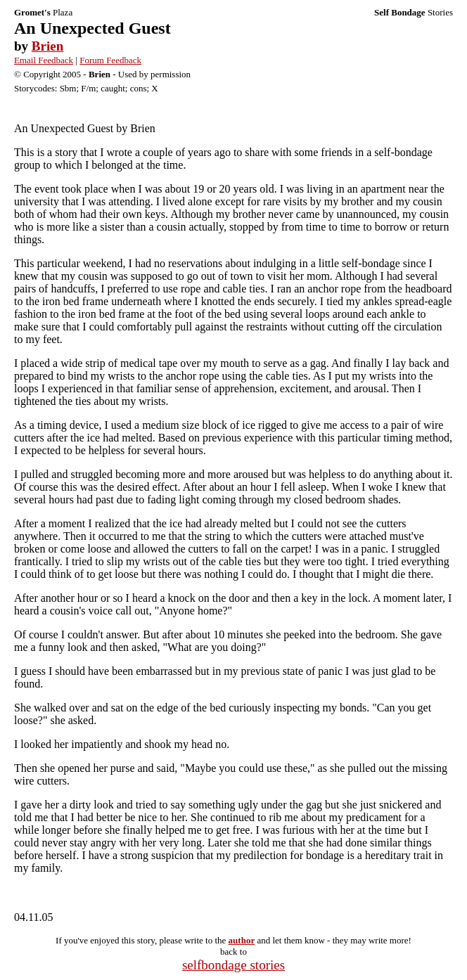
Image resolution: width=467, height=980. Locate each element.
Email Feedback (44, 60)
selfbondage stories (233, 965)
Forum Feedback (110, 60)
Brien (47, 46)
